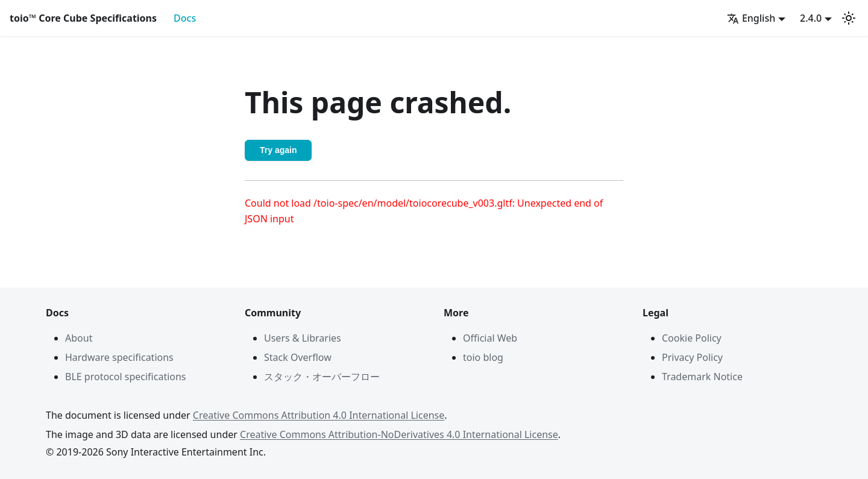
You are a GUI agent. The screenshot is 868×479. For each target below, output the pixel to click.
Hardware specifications (119, 357)
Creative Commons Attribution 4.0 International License (319, 415)
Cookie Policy (692, 338)
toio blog (483, 357)
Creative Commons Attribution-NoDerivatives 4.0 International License (399, 434)
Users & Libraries (303, 338)
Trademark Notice (702, 377)
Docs (185, 18)
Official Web (490, 338)
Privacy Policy (692, 357)
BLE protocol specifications (126, 377)
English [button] (751, 18)
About (79, 338)
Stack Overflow (298, 357)
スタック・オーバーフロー (322, 377)
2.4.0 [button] (811, 18)
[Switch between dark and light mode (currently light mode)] (849, 18)
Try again (278, 150)
